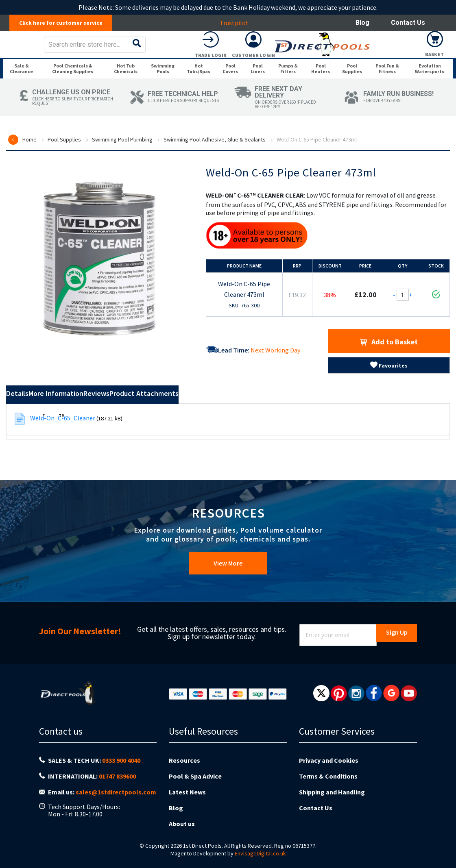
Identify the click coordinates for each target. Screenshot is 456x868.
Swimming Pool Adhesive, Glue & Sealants (215, 176)
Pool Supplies (64, 176)
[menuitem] (23, 93)
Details (28, 431)
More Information (94, 431)
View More (228, 584)
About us (182, 826)
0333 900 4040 (121, 776)
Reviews (163, 431)
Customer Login (392, 61)
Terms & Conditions (328, 788)
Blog (362, 23)
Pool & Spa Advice (195, 788)
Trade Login (349, 61)
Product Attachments (239, 431)
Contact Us (408, 23)
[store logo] (68, 50)
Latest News (187, 801)
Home (29, 176)
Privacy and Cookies (329, 776)
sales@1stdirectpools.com (116, 802)
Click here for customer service (65, 23)
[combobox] (240, 50)
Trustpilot (239, 23)
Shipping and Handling (332, 801)
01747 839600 (117, 789)
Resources (184, 776)
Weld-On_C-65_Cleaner (63, 455)
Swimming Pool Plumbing (122, 176)
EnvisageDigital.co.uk (260, 854)
